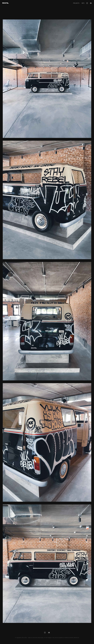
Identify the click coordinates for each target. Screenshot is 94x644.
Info (83, 3)
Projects (76, 3)
